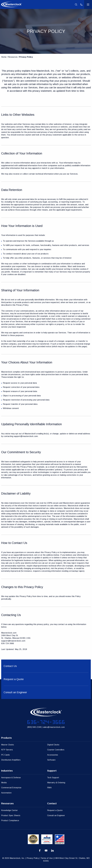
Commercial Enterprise (11, 788)
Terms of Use (47, 858)
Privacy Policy (26, 57)
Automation (6, 793)
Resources (13, 57)
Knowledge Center (9, 810)
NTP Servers (7, 750)
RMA (49, 788)
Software (51, 760)
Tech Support (53, 778)
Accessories (53, 755)
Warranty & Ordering (56, 783)
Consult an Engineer (56, 815)
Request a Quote (55, 810)
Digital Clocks (53, 745)
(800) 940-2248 (34, 727)
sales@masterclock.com (54, 727)
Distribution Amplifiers (11, 760)
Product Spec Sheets (11, 815)
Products (6, 738)
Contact (52, 803)
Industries (7, 771)
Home (4, 57)
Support (52, 771)
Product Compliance (10, 820)
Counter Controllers (56, 750)
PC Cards (5, 755)
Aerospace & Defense (11, 778)
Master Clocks (8, 745)
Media (4, 783)
